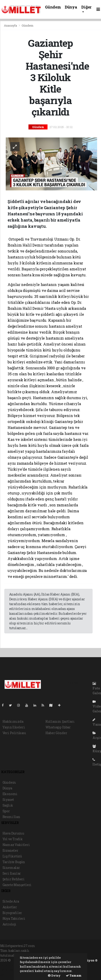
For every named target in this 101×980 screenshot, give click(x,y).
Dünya (71, 7)
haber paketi (10, 965)
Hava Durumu (13, 833)
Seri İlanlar (12, 873)
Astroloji (9, 924)
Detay (54, 975)
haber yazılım (12, 970)
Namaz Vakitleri (16, 845)
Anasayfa (11, 25)
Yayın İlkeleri (14, 727)
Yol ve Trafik (13, 839)
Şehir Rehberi (14, 879)
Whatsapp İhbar (58, 727)
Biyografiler (12, 913)
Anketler (10, 907)
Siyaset (8, 800)
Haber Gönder (56, 733)
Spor (6, 811)
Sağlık (8, 805)
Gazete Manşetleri (17, 885)
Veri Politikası (14, 733)
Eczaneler (10, 850)
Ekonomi (10, 794)
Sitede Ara (11, 901)
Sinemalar (11, 868)
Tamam (74, 975)
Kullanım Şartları (60, 721)
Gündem (53, 7)
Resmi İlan (11, 817)
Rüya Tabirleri (14, 918)
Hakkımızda (13, 721)
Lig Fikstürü (12, 856)
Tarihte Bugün (14, 862)
